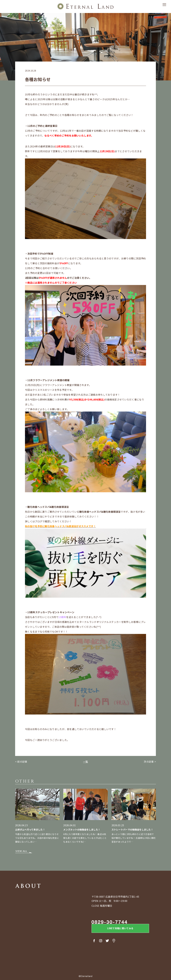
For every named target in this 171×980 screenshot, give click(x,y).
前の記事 (22, 762)
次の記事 (149, 762)
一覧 (86, 762)
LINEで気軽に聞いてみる (117, 929)
